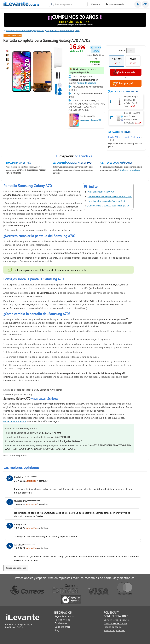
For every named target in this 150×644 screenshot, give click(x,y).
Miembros (138, 4)
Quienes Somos (62, 627)
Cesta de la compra (145, 4)
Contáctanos (61, 623)
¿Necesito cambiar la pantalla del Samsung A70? (110, 196)
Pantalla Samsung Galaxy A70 (101, 192)
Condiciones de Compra (116, 623)
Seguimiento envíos (115, 4)
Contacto (96, 4)
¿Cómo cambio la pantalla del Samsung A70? (108, 206)
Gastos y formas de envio (116, 620)
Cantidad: (121, 51)
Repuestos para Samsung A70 (90, 120)
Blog (57, 630)
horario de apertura (86, 83)
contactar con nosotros (15, 421)
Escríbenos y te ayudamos (130, 170)
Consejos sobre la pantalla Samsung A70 (106, 201)
